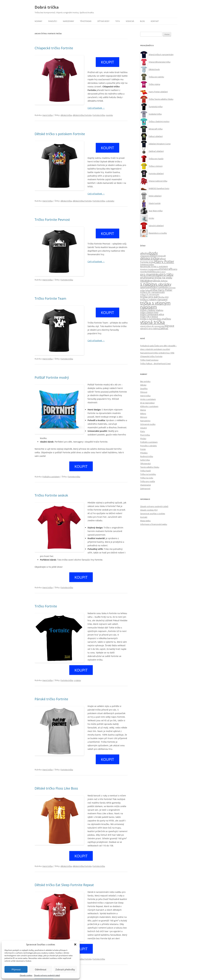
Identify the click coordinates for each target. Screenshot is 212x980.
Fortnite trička (99, 113)
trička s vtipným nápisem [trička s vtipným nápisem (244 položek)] (155, 305)
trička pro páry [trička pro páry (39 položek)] (150, 297)
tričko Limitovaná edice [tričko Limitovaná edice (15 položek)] (152, 314)
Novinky (38, 21)
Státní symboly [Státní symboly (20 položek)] (159, 287)
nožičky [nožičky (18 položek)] (151, 271)
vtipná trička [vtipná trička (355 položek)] (152, 322)
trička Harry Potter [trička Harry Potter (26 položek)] (162, 290)
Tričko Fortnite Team (50, 295)
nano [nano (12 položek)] (175, 269)
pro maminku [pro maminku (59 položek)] (150, 274)
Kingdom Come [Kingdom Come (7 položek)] (146, 269)
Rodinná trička (147, 456)
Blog (142, 21)
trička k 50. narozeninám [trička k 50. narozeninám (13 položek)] (152, 292)
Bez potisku (145, 381)
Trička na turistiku (148, 474)
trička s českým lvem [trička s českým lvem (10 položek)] (149, 312)
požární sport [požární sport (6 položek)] (160, 272)
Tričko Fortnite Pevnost (52, 216)
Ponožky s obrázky (149, 446)
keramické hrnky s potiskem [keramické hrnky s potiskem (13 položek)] (154, 266)
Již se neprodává (147, 403)
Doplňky (144, 389)
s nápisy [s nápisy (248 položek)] (148, 284)
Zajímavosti (145, 489)
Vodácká (130, 21)
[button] (75, 944)
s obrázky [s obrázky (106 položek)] (163, 284)
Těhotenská (86, 21)
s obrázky (110, 197)
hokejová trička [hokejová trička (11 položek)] (147, 264)
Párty (143, 431)
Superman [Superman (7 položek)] (172, 288)
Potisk (143, 449)
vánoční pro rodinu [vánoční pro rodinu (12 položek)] (150, 329)
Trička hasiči (145, 471)
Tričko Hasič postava (149, 360)
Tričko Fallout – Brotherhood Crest (155, 364)
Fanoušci (53, 21)
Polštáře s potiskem (51, 471)
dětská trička (66, 113)
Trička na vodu (147, 478)
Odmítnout (41, 969)
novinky (109, 113)
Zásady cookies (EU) (149, 510)
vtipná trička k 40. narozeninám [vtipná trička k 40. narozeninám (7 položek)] (152, 326)
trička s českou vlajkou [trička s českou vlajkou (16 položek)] (152, 310)
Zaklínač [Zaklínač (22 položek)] (164, 328)
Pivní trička (145, 435)
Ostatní (143, 428)
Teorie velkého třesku (150, 467)
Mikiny (143, 414)
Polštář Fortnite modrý (52, 374)
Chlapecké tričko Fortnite (54, 48)
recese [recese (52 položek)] (145, 280)
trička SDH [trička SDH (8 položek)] (164, 297)
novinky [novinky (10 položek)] (144, 272)
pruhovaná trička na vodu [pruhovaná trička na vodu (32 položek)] (156, 278)
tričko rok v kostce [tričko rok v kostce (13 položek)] (149, 316)
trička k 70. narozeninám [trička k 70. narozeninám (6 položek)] (150, 294)
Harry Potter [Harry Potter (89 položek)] (164, 262)
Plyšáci (143, 439)
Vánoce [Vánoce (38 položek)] (169, 326)
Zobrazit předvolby (65, 969)
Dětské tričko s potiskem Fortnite (60, 132)
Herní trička (47, 113)
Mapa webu (145, 521)
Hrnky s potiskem (148, 399)
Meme (143, 410)
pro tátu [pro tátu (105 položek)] (167, 274)
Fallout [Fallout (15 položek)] (162, 259)
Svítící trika (145, 460)
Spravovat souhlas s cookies (153, 514)
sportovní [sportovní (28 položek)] (146, 287)
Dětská (143, 385)
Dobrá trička (47, 7)
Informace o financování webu (154, 524)
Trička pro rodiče (148, 481)
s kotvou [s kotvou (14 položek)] (163, 281)
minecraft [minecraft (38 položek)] (166, 269)
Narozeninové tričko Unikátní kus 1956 (157, 353)
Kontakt (155, 21)
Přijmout (16, 969)
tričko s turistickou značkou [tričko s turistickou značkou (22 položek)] (156, 319)
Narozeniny (68, 21)
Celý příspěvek (96, 106)
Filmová (144, 392)
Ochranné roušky (148, 424)
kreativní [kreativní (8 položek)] (156, 269)
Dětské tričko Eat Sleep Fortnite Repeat (64, 872)
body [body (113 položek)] (154, 253)
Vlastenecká (145, 485)
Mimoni (144, 417)
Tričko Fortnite (46, 599)
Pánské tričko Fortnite (51, 690)
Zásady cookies (26, 975)
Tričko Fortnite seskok (51, 490)
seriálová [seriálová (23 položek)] (154, 281)
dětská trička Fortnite (82, 113)
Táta (118, 21)
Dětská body (103, 21)
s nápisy (77, 671)
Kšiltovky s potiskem (149, 406)
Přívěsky (144, 453)
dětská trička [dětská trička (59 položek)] (149, 258)
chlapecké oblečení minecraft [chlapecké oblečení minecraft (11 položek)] (153, 256)
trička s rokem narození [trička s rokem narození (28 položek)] (154, 299)
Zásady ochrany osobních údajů (47, 975)
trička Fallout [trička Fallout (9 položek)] (145, 290)
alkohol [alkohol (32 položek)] (145, 253)
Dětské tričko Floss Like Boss (56, 777)
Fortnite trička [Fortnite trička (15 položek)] (147, 262)
